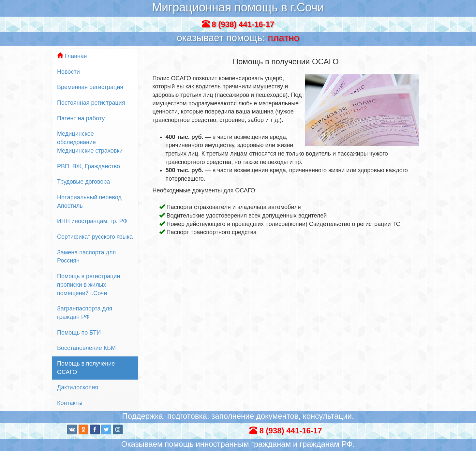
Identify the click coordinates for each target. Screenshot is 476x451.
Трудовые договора (83, 182)
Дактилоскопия (78, 387)
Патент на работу (81, 118)
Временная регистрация (90, 87)
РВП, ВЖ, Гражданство (89, 166)
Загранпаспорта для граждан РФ (85, 313)
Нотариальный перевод (95, 202)
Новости (68, 72)
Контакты (70, 403)
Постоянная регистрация (91, 103)
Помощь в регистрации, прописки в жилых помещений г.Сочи (89, 285)
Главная (72, 56)
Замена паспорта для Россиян (86, 257)
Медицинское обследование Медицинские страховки (90, 142)
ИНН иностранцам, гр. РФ (92, 221)
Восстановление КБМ (86, 348)
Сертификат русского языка (95, 237)
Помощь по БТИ (79, 333)
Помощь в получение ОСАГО (86, 368)
